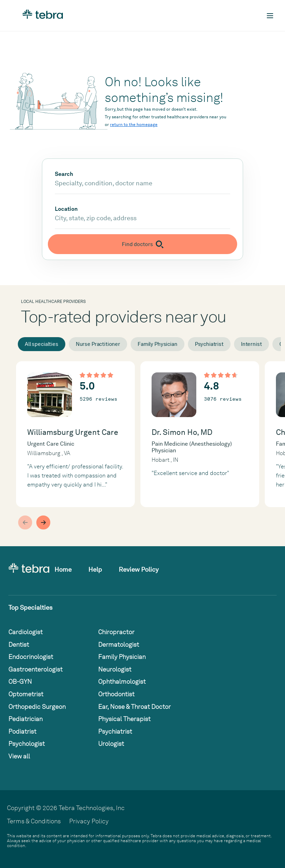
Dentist (19, 644)
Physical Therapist (124, 719)
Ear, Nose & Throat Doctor (134, 707)
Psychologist (27, 744)
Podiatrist (22, 731)
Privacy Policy (89, 821)
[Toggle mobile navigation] (270, 16)
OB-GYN (20, 681)
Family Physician (158, 344)
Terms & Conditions (34, 821)
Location (66, 209)
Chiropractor (116, 632)
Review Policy (139, 569)
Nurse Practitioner (98, 344)
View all (19, 756)
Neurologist (115, 669)
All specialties (42, 344)
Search (64, 174)
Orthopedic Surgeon (37, 707)
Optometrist (26, 694)
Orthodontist (116, 694)
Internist (251, 344)
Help (95, 569)
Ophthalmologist (122, 681)
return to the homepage (134, 125)
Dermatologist (119, 644)
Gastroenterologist (35, 669)
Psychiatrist (209, 344)
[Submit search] (142, 244)
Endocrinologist (31, 657)
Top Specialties (30, 607)
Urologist (111, 744)
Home (63, 569)
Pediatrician (25, 719)
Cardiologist (25, 632)
